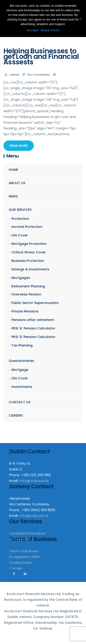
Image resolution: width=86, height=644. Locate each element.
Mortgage (20, 370)
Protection (20, 219)
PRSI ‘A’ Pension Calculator (33, 328)
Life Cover (20, 235)
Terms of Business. (24, 551)
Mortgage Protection (29, 244)
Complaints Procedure (27, 533)
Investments (22, 387)
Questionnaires (21, 361)
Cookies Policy (21, 563)
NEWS (13, 196)
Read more (50, 30)
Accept (33, 30)
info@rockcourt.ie (34, 481)
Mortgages (21, 278)
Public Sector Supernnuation (35, 303)
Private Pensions (25, 311)
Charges (16, 568)
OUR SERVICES (20, 210)
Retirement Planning (28, 286)
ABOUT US (17, 183)
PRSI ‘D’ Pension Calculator (33, 337)
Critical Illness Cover (29, 252)
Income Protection (27, 227)
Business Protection (28, 261)
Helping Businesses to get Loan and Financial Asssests (41, 57)
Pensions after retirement (33, 320)
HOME (13, 170)
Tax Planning (22, 345)
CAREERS (16, 415)
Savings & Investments (30, 269)
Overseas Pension (26, 294)
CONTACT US (19, 402)
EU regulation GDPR (24, 557)
